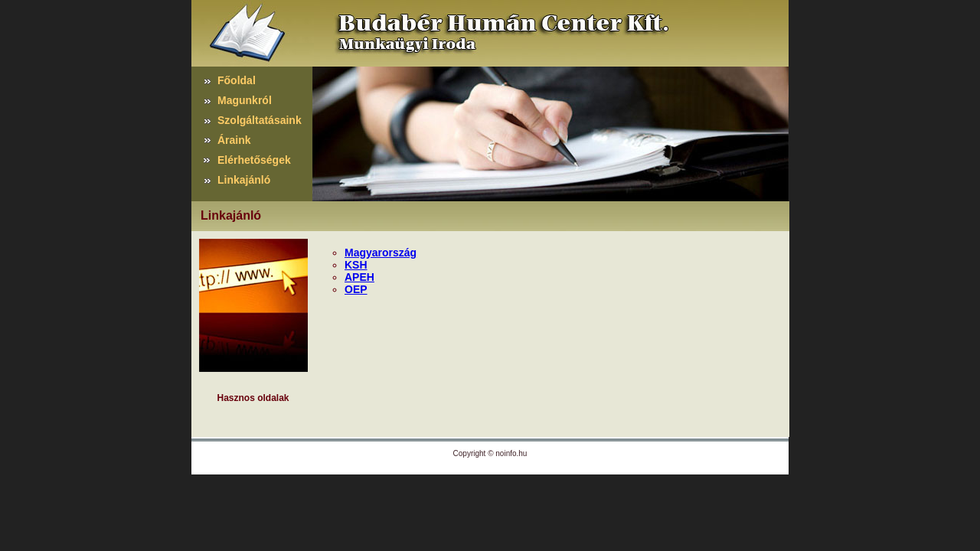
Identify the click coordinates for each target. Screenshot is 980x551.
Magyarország (381, 253)
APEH (359, 277)
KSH (356, 265)
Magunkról (245, 100)
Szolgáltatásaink (260, 120)
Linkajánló (244, 180)
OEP (356, 289)
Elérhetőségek (254, 160)
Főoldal (237, 80)
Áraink (234, 140)
